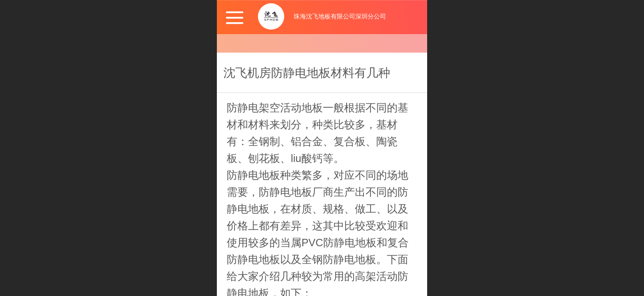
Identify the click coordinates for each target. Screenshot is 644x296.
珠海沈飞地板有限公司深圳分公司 (340, 16)
